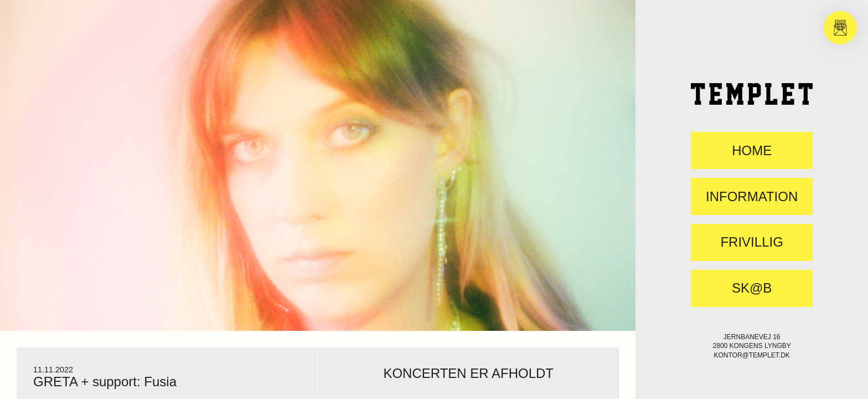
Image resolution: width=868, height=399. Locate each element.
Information (752, 197)
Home (752, 151)
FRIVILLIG (751, 242)
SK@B (752, 288)
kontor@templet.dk (751, 355)
